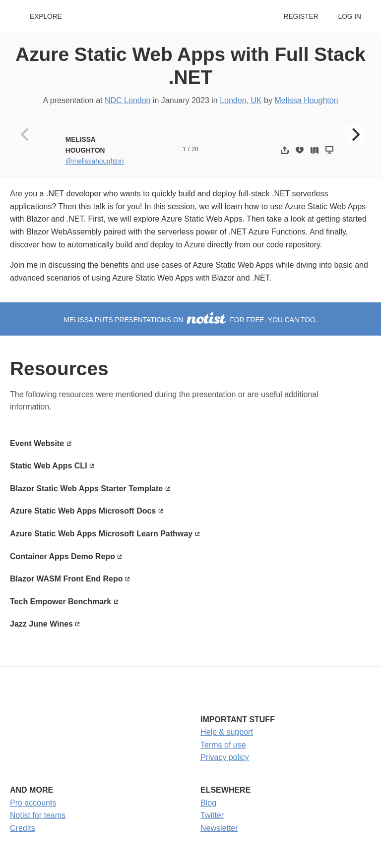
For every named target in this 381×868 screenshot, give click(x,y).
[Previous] (26, 134)
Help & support (227, 732)
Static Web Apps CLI (49, 466)
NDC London (128, 100)
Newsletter (219, 828)
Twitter (212, 815)
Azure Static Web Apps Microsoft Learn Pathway (101, 534)
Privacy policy (225, 757)
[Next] (355, 134)
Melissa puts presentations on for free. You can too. (191, 320)
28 (195, 149)
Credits (23, 828)
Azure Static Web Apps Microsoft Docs (83, 511)
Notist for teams (38, 815)
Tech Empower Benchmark (61, 602)
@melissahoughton (95, 161)
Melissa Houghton (306, 100)
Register (301, 17)
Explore (46, 17)
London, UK (241, 100)
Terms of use (223, 745)
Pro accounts (33, 803)
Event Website (37, 443)
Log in (350, 17)
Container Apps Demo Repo (63, 556)
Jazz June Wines (41, 624)
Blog (208, 803)
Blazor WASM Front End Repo (66, 579)
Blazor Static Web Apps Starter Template (86, 489)
